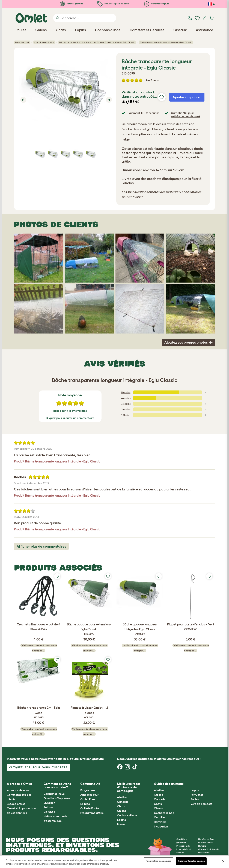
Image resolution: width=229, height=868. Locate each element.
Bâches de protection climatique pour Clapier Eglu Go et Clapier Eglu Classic (97, 42)
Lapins (121, 820)
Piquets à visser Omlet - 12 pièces (89, 713)
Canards (123, 802)
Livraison (49, 803)
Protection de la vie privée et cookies (184, 849)
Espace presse (16, 804)
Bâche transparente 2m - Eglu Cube (39, 713)
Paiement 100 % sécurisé (144, 113)
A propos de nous (18, 790)
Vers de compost (201, 804)
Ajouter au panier (187, 97)
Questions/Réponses (57, 798)
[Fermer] (223, 861)
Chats (121, 806)
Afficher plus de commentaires (41, 546)
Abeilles (122, 797)
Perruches (197, 795)
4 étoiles (126, 398)
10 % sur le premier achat (113, 4)
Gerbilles (160, 817)
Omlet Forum (89, 799)
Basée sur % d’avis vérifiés (70, 411)
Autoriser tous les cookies (191, 861)
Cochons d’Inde (164, 813)
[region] (114, 862)
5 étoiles (126, 392)
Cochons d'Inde (127, 815)
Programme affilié (92, 813)
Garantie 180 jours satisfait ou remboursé (185, 115)
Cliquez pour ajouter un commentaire (70, 418)
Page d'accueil (22, 42)
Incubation (161, 826)
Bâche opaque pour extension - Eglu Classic (89, 629)
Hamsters (160, 822)
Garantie (49, 812)
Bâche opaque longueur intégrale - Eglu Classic (140, 629)
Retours (48, 807)
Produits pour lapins (44, 42)
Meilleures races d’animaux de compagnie (129, 787)
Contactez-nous (54, 794)
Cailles (158, 795)
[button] (23, 100)
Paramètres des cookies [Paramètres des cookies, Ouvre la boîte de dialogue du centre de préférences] (158, 861)
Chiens (121, 811)
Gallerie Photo (90, 808)
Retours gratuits (71, 4)
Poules (121, 824)
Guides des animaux (169, 784)
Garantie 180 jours (157, 4)
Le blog (85, 804)
